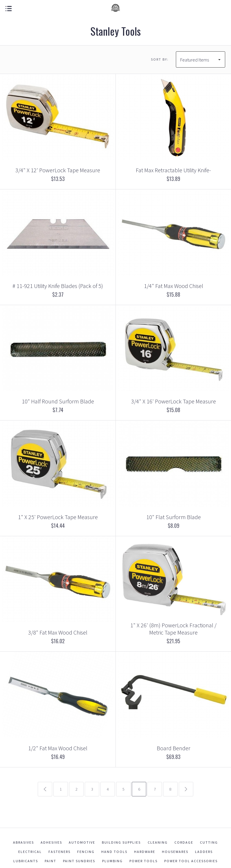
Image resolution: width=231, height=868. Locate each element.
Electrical (30, 852)
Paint (50, 861)
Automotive (82, 842)
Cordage (184, 842)
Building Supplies (121, 842)
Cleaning (158, 842)
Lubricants (26, 861)
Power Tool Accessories (191, 861)
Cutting (209, 842)
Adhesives (51, 842)
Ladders (204, 852)
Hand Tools (114, 852)
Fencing (86, 852)
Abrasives (24, 842)
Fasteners (59, 852)
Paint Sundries (79, 861)
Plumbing (112, 861)
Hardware (145, 852)
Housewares (175, 852)
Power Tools (144, 861)
